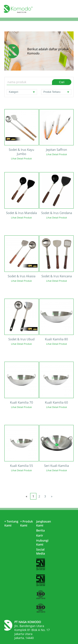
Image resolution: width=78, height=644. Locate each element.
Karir (40, 535)
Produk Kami (27, 523)
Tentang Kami (11, 523)
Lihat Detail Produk (21, 158)
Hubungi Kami (42, 542)
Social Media (41, 551)
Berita (40, 530)
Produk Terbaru (56, 92)
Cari (62, 82)
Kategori (22, 92)
